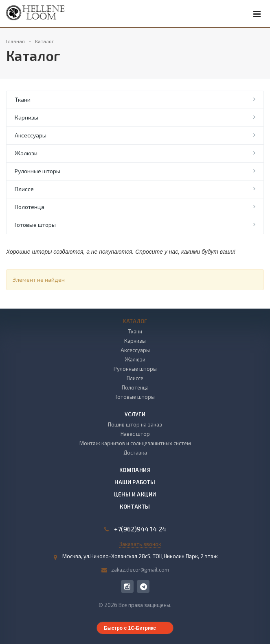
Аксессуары (31, 135)
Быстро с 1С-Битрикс (130, 628)
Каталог (135, 321)
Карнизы (26, 117)
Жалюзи (26, 153)
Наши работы (135, 482)
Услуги (135, 414)
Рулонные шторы (37, 171)
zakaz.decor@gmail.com (140, 570)
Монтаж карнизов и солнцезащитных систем (135, 443)
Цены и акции (135, 494)
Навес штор (135, 434)
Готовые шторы (35, 225)
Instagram (127, 586)
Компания (135, 470)
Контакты (135, 507)
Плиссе (24, 189)
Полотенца (30, 207)
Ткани (23, 99)
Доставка (135, 453)
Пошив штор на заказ (135, 424)
